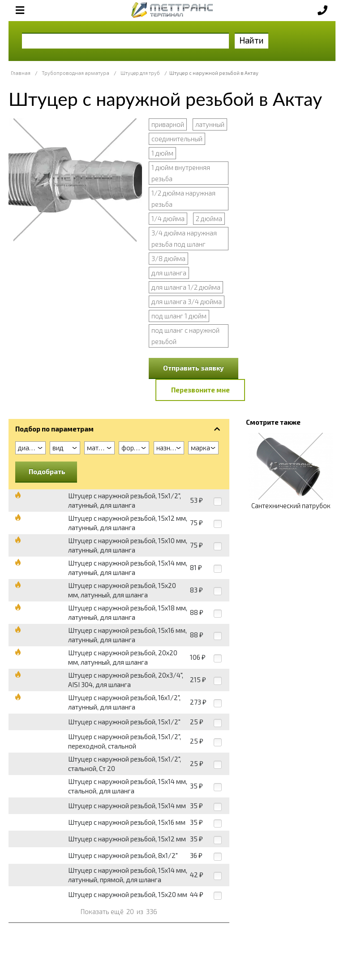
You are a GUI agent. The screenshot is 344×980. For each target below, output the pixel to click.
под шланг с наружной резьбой (185, 336)
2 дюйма (209, 218)
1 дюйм (162, 153)
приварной (168, 124)
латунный (210, 124)
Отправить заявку (193, 368)
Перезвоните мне (200, 390)
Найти (252, 40)
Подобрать (47, 471)
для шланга (169, 273)
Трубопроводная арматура (75, 73)
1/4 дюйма (168, 218)
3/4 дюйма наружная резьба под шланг (184, 238)
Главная (21, 73)
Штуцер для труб (140, 73)
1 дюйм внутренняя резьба (181, 173)
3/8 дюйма (168, 258)
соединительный (177, 139)
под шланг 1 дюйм (179, 316)
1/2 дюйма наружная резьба (183, 198)
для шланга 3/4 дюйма (187, 301)
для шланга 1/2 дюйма (186, 287)
